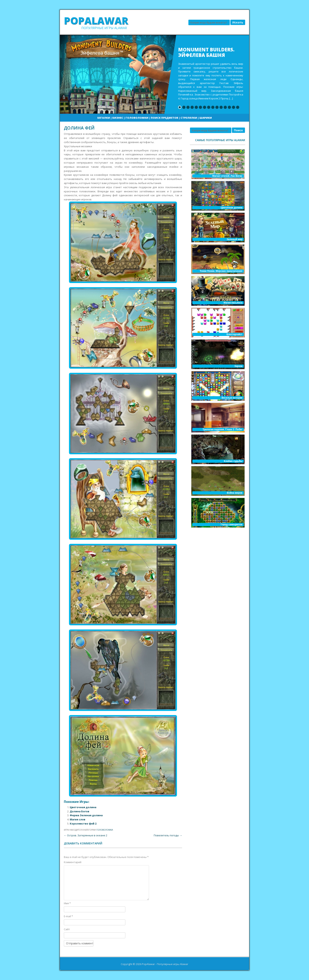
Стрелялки (189, 118)
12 (225, 107)
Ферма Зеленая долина (86, 815)
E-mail (68, 916)
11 (221, 107)
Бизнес (118, 118)
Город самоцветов (232, 525)
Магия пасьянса (233, 303)
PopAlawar (96, 21)
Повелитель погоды (168, 835)
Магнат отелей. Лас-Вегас (227, 176)
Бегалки (104, 118)
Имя (67, 903)
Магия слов (78, 819)
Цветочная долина (83, 807)
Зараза (238, 366)
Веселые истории (232, 398)
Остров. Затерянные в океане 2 (86, 835)
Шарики (206, 118)
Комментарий (73, 862)
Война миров (235, 493)
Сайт (67, 929)
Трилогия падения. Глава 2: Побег (222, 429)
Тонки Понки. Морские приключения (221, 271)
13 (229, 107)
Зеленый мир (235, 239)
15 (238, 107)
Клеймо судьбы (233, 461)
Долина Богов (80, 811)
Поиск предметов (164, 118)
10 (217, 107)
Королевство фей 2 (83, 824)
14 (234, 107)
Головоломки (137, 118)
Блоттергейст (235, 334)
